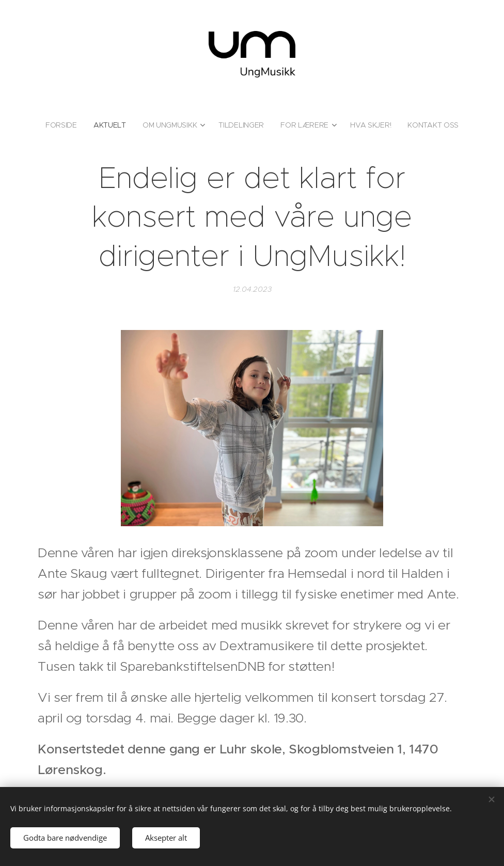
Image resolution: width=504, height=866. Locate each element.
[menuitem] (64, 125)
